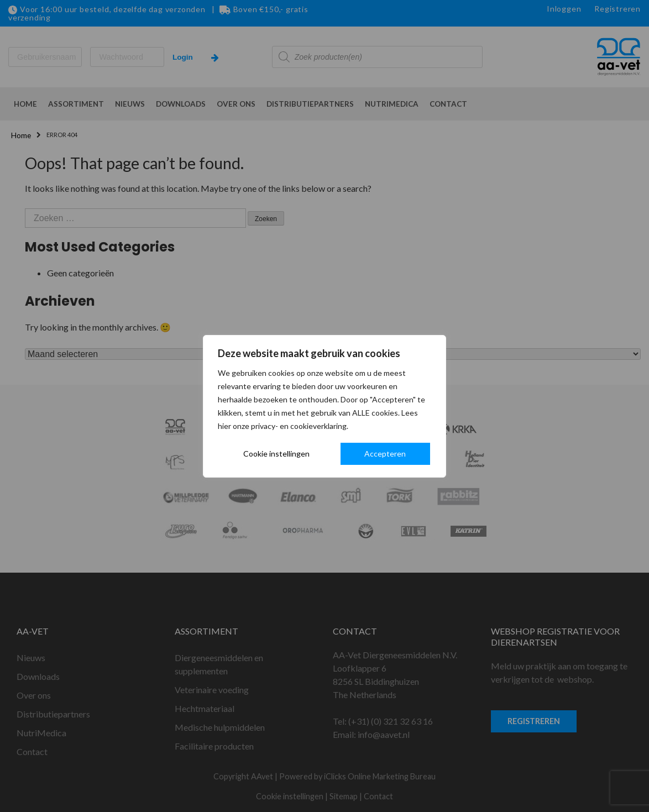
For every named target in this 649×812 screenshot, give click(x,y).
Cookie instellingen (276, 454)
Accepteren (385, 454)
